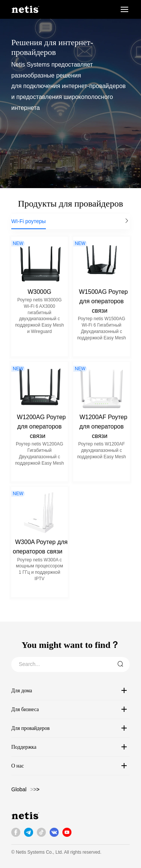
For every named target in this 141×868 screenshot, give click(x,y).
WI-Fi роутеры (29, 221)
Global (19, 789)
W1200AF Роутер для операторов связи (103, 426)
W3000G (39, 292)
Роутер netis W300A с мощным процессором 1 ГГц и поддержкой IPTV (39, 569)
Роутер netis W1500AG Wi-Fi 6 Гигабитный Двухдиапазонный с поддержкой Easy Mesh (102, 328)
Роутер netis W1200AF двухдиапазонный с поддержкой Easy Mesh (102, 450)
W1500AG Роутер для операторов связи (103, 301)
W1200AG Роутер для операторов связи (41, 426)
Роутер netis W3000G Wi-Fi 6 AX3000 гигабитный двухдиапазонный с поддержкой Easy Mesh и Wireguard (39, 316)
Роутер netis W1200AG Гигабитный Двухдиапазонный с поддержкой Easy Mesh (39, 453)
